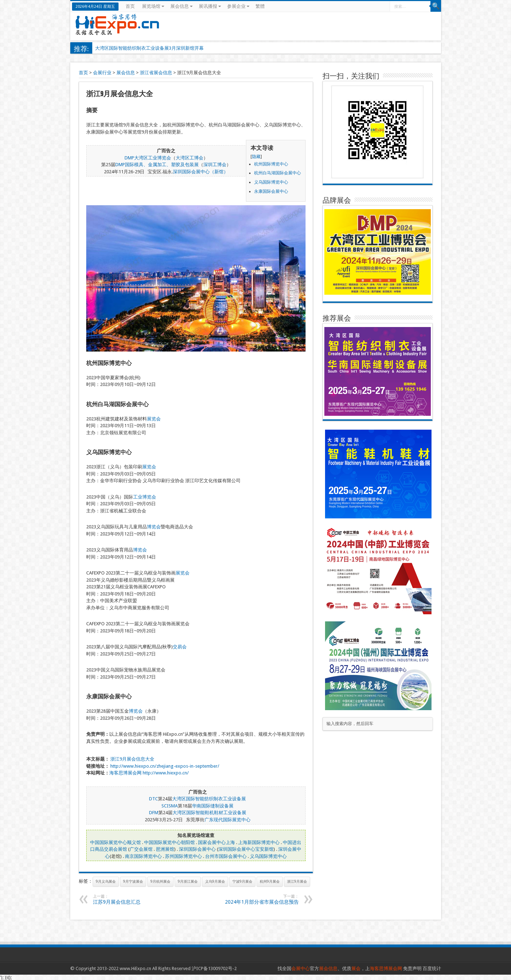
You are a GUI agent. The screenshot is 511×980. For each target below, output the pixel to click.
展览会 (154, 419)
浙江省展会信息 (156, 73)
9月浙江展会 (188, 881)
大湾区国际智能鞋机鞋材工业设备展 (209, 813)
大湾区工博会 (189, 158)
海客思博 (119, 773)
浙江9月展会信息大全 (132, 759)
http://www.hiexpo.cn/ (166, 773)
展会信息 (182, 6)
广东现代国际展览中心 (227, 820)
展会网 (135, 773)
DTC (153, 799)
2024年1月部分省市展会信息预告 (255, 899)
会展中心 (301, 968)
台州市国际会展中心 (226, 856)
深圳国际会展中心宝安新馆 (246, 849)
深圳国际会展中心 (197, 849)
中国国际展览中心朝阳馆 (169, 842)
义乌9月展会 (215, 881)
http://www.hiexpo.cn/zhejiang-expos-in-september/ (165, 766)
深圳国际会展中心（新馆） (200, 172)
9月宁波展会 (133, 881)
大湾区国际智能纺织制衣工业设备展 (209, 799)
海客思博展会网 (386, 968)
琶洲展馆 (165, 849)
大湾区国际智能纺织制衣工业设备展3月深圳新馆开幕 (149, 48)
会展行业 (102, 73)
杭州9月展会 (270, 881)
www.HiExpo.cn (135, 968)
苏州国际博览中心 (183, 856)
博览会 (154, 527)
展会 (356, 968)
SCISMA (170, 806)
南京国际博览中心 (143, 856)
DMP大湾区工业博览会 (148, 158)
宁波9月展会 (242, 881)
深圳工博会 (215, 165)
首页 (130, 6)
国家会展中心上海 (216, 842)
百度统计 (432, 968)
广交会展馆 (141, 849)
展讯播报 (210, 6)
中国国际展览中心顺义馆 (116, 842)
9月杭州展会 (160, 881)
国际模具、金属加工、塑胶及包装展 (162, 165)
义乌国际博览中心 (268, 856)
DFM (154, 813)
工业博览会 (145, 497)
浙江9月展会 (297, 881)
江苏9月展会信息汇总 (136, 899)
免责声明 (412, 968)
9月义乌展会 (106, 881)
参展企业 (238, 6)
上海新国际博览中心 (259, 842)
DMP (120, 165)
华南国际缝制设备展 (213, 806)
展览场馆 (153, 6)
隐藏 (256, 157)
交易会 (180, 647)
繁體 (260, 6)
